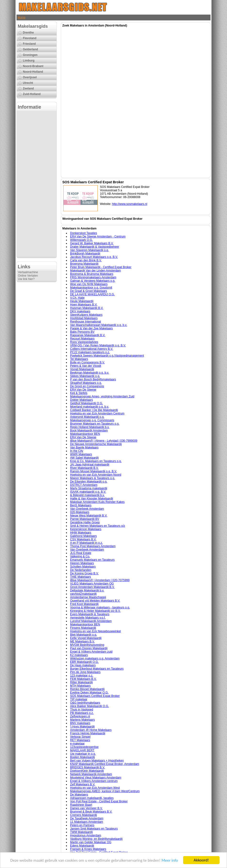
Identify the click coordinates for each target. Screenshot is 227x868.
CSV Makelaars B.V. (83, 539)
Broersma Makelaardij (84, 264)
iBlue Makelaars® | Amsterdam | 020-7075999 (100, 580)
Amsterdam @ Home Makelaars (91, 730)
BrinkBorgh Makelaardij (85, 254)
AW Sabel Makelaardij (84, 458)
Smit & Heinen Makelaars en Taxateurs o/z (98, 526)
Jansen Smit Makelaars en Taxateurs (94, 829)
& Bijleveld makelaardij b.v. (87, 495)
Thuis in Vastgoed (82, 710)
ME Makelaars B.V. (82, 641)
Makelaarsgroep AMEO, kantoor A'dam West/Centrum (105, 791)
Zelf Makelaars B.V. (83, 784)
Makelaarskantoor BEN (85, 434)
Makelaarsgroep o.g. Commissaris (92, 420)
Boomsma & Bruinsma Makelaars (92, 274)
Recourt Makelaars (82, 339)
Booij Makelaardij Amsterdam (89, 430)
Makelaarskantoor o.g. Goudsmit (91, 288)
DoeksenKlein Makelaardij (87, 771)
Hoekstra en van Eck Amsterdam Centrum (97, 413)
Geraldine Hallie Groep (85, 522)
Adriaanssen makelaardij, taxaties (92, 798)
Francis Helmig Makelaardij (88, 733)
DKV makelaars (80, 311)
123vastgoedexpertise (84, 747)
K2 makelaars (79, 655)
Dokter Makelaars (81, 400)
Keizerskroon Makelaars (86, 529)
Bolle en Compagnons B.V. (87, 362)
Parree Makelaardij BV (85, 519)
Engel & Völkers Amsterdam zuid (91, 652)
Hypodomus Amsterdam (86, 835)
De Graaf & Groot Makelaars (89, 291)
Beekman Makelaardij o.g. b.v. (90, 373)
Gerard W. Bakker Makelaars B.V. (92, 243)
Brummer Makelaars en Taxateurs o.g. (95, 424)
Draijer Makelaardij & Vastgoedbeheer (95, 247)
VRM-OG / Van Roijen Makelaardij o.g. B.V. (98, 345)
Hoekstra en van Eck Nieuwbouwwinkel (95, 631)
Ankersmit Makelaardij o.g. (87, 417)
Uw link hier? (26, 279)
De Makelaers (79, 795)
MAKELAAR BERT (82, 750)
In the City (77, 451)
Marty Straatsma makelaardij (89, 488)
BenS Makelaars (81, 505)
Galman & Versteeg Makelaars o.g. (93, 281)
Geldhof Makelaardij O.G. (86, 403)
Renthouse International (85, 322)
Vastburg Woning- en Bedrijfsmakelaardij (96, 839)
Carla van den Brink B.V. (86, 260)
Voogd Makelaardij (82, 369)
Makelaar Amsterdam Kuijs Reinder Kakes (97, 502)
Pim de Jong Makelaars (85, 672)
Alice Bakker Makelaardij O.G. (89, 706)
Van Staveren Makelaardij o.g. (89, 250)
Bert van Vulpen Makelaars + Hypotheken (97, 761)
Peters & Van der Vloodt (86, 366)
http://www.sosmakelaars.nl (130, 204)
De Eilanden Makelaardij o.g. (89, 482)
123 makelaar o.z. (82, 675)
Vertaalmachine (28, 272)
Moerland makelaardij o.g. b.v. (89, 407)
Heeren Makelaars (82, 563)
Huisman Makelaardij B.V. (87, 308)
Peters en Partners (82, 825)
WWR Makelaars (81, 454)
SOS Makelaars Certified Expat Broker (95, 696)
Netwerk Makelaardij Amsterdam (91, 774)
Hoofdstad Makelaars (84, 318)
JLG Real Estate (81, 553)
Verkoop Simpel (80, 737)
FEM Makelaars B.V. (83, 679)
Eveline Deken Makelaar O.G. (89, 693)
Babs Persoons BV (82, 332)
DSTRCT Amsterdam (84, 485)
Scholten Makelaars (83, 567)
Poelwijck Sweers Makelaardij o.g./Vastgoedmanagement (107, 356)
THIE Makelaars (81, 577)
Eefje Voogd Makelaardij (86, 638)
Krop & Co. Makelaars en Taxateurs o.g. (96, 461)
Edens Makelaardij (82, 846)
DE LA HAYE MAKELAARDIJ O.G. (93, 294)
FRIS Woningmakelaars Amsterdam (93, 277)
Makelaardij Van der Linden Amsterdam (95, 271)
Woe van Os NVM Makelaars (89, 284)
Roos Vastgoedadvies (84, 342)
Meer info (170, 860)
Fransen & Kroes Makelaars (88, 849)
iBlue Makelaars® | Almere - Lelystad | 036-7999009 (104, 441)
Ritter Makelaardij (81, 682)
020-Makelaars (80, 512)
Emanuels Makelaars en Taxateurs (92, 560)
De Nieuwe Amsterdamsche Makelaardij (96, 444)
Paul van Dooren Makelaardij (89, 648)
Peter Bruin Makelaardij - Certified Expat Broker (101, 267)
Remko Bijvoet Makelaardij (87, 689)
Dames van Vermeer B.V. (86, 808)
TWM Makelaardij (81, 832)
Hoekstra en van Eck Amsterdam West (95, 788)
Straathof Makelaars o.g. (86, 383)
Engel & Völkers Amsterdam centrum (94, 781)
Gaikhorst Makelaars (83, 536)
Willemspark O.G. (81, 240)
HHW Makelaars (81, 533)
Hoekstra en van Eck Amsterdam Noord (96, 475)
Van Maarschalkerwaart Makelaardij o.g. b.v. (99, 325)
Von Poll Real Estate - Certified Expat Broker (99, 801)
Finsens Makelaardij (83, 628)
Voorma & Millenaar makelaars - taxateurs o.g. (100, 607)
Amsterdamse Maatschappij (88, 597)
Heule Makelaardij (82, 301)
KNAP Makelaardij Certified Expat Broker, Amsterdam (105, 764)
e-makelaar (77, 744)
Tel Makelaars (79, 359)
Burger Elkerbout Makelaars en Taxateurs (97, 669)
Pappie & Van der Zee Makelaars (91, 328)
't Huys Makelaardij (82, 727)
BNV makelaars (80, 723)
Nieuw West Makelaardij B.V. (89, 516)
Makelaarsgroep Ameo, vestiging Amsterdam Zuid (102, 396)
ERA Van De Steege (83, 390)
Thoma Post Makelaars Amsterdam (93, 546)
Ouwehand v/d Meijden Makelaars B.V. (95, 601)
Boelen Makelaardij (82, 757)
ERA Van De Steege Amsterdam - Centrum (98, 237)
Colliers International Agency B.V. (92, 349)
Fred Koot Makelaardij (84, 604)
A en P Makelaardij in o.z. (86, 543)
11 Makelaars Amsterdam (87, 822)
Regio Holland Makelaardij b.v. (90, 427)
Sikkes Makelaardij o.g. (85, 376)
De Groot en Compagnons (87, 386)
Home (22, 18)
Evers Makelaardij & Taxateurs (90, 614)
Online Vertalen (28, 276)
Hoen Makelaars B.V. (84, 305)
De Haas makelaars (83, 665)
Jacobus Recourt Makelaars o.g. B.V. (94, 257)
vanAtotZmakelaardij (83, 594)
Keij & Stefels (79, 393)
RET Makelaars (80, 740)
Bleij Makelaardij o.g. (84, 635)
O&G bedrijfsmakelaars (85, 703)
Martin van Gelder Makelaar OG (91, 842)
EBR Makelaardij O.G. (84, 662)
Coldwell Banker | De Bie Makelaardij (94, 410)
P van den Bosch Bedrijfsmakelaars (93, 379)
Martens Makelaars (82, 720)
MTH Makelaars (80, 686)
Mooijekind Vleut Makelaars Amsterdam (96, 778)
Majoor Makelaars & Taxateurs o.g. (93, 478)
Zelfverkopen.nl (80, 716)
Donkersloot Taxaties (84, 233)
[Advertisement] (37, 184)
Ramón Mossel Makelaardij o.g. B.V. (93, 471)
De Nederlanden (81, 570)
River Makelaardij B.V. (84, 468)
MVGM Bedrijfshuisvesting (87, 645)
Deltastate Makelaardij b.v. (87, 590)
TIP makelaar (79, 699)
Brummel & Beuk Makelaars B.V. (91, 812)
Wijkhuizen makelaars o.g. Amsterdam (95, 658)
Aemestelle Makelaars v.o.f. (88, 618)
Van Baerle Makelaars (84, 447)
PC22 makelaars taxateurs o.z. (90, 352)
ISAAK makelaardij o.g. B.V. (88, 492)
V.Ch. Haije (77, 298)
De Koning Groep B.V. (84, 573)
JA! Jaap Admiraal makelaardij (90, 465)
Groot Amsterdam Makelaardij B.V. (92, 587)
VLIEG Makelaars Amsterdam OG (92, 584)
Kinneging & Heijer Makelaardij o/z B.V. (95, 611)
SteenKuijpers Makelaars (86, 315)
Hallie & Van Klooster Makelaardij (92, 499)
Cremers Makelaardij (84, 815)
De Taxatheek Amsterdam (87, 818)
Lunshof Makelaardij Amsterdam (91, 621)
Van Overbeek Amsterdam (87, 509)
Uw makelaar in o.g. (83, 754)
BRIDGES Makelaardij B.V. (88, 767)
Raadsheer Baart (81, 805)
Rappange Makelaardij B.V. (88, 335)
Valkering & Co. (80, 556)
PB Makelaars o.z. (82, 713)
